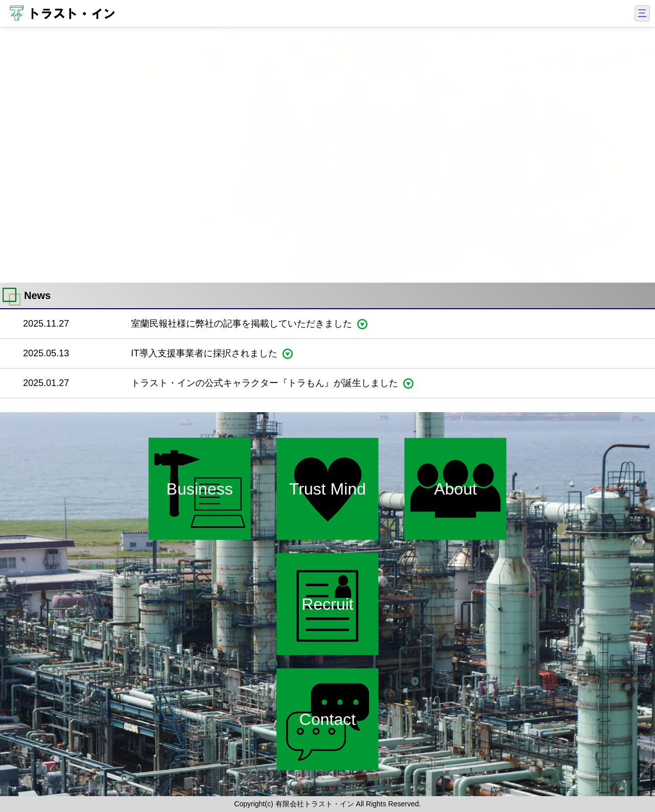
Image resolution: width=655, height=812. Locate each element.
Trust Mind (327, 489)
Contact (327, 719)
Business (200, 489)
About (455, 489)
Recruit (327, 604)
